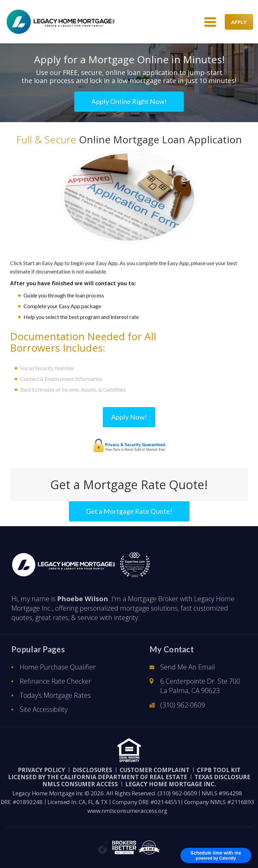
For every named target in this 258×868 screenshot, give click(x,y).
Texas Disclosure (222, 777)
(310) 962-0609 (183, 705)
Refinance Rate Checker (56, 681)
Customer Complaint (155, 770)
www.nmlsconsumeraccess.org (127, 811)
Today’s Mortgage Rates (55, 695)
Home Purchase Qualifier (58, 667)
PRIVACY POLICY (41, 770)
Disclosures (92, 770)
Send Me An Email (188, 667)
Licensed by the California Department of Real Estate (98, 777)
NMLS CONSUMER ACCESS (80, 784)
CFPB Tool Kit (219, 770)
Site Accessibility (44, 709)
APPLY (239, 22)
